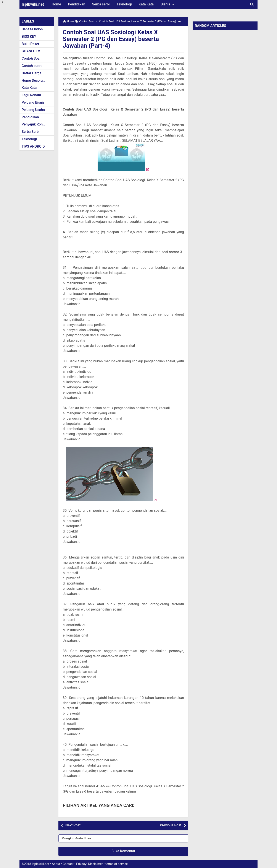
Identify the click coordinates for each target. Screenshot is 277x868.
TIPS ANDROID (33, 146)
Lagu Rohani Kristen (37, 95)
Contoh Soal (31, 58)
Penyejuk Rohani (35, 124)
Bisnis (168, 4)
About (56, 864)
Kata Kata (146, 4)
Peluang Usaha (33, 110)
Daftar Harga (31, 73)
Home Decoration (35, 81)
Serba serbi (101, 4)
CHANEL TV (31, 51)
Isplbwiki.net (33, 4)
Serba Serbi (31, 132)
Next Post (73, 825)
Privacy (81, 864)
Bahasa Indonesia (35, 29)
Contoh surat (32, 66)
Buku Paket (30, 44)
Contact (68, 864)
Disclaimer (95, 864)
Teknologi (124, 4)
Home (56, 4)
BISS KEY (29, 37)
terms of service (117, 864)
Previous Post (171, 825)
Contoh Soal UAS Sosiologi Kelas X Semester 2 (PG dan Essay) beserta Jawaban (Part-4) (111, 39)
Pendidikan (77, 4)
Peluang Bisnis (33, 102)
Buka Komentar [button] (123, 851)
